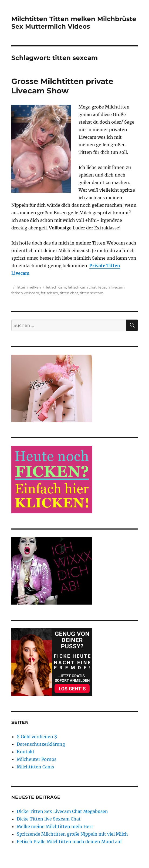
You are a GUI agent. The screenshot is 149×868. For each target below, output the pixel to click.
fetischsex (49, 293)
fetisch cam (56, 287)
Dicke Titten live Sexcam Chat (49, 819)
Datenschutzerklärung (41, 744)
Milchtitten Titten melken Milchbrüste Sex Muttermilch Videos (74, 23)
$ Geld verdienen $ (37, 737)
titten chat (69, 293)
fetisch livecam (111, 287)
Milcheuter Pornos (37, 759)
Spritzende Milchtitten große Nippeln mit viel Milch (72, 834)
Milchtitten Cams (35, 767)
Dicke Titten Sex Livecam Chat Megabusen (62, 811)
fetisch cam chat (82, 287)
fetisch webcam (25, 293)
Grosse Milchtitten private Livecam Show (62, 86)
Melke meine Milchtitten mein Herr (55, 826)
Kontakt (26, 752)
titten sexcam (92, 293)
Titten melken (29, 287)
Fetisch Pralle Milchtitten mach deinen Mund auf (69, 842)
